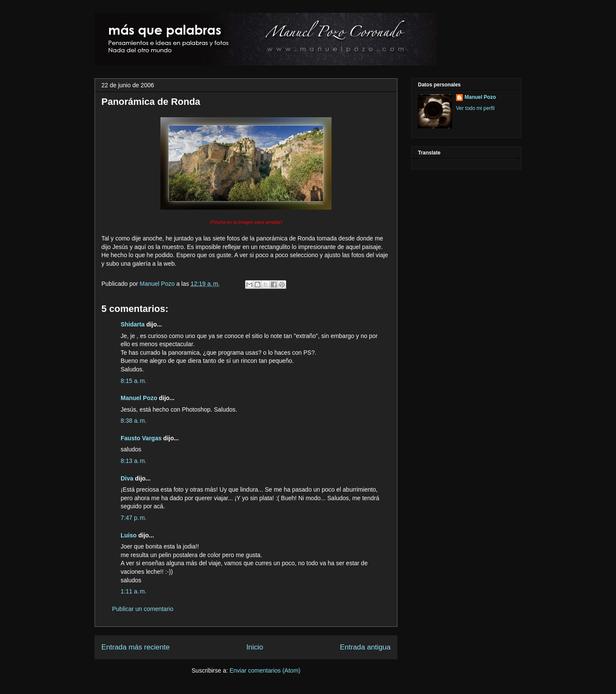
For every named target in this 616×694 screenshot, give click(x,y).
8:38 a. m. (133, 421)
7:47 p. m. (133, 518)
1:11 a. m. (133, 591)
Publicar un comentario (143, 609)
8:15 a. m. (133, 381)
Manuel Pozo (158, 284)
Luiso (129, 535)
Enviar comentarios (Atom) (265, 670)
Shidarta (133, 324)
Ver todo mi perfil (475, 108)
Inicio (255, 647)
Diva (127, 478)
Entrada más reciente (136, 647)
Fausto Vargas (141, 438)
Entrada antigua (366, 647)
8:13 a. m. (133, 461)
